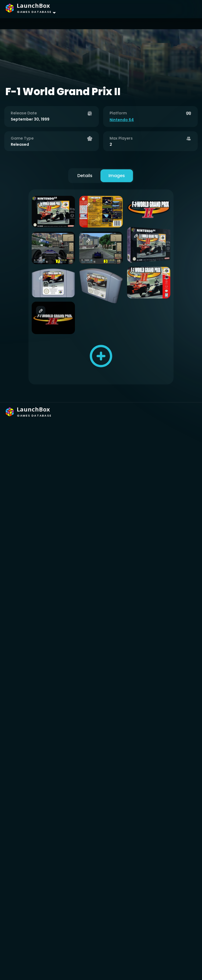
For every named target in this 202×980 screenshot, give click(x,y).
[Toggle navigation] (187, 9)
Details (85, 176)
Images (117, 176)
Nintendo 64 (122, 120)
